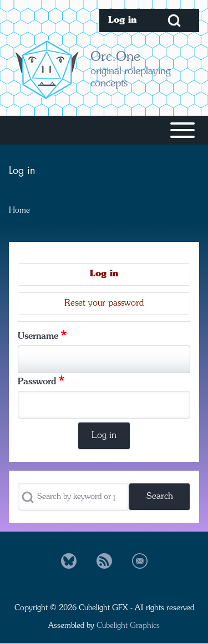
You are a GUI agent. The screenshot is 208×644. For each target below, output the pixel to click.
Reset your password (104, 303)
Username (38, 337)
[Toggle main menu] (104, 130)
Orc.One (115, 58)
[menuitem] (124, 20)
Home (19, 210)
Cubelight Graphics (128, 626)
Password (37, 382)
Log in (104, 274)
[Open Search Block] (174, 20)
